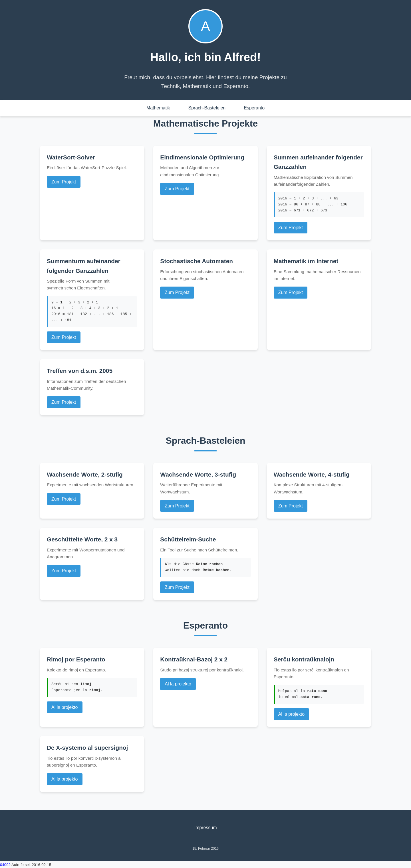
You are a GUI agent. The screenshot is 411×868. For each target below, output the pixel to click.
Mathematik (158, 108)
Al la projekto (65, 707)
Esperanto (254, 108)
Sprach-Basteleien (207, 108)
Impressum (205, 828)
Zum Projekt (64, 182)
